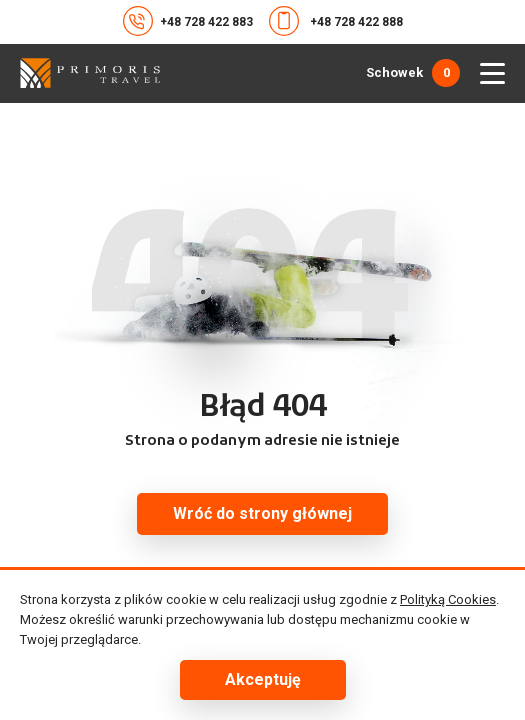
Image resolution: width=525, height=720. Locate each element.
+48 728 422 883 (188, 21)
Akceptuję (263, 679)
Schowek (413, 73)
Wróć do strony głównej (262, 513)
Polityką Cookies (448, 599)
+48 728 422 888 (336, 21)
